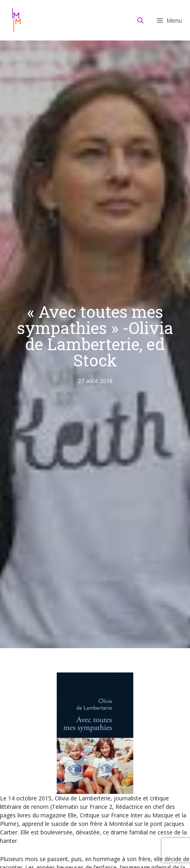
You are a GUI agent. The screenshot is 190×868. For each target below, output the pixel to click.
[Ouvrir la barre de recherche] (141, 20)
